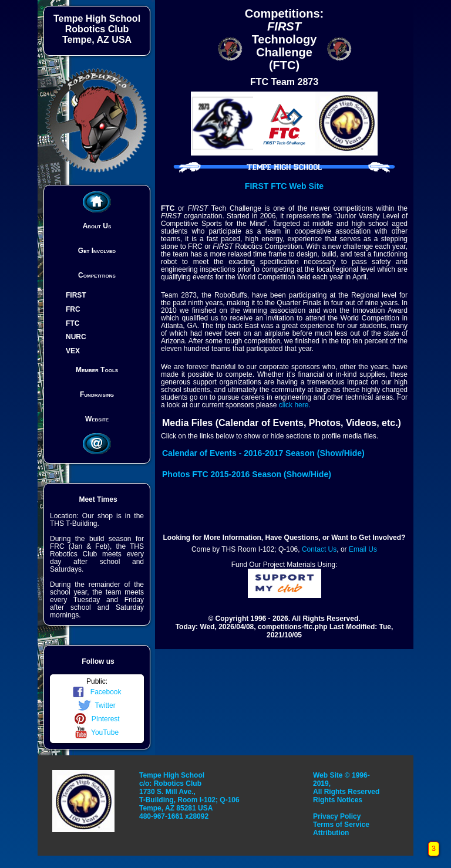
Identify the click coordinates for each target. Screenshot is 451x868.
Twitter (97, 705)
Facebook (97, 692)
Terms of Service (341, 825)
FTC (73, 323)
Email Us (363, 549)
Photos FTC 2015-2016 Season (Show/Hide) (247, 474)
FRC (73, 309)
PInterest (97, 719)
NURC (76, 337)
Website (97, 419)
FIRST (76, 295)
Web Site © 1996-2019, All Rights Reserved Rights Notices (346, 788)
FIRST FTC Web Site (284, 186)
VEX (73, 351)
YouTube (97, 732)
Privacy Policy (337, 816)
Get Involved (97, 251)
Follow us (98, 661)
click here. (295, 405)
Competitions (97, 275)
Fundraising (97, 394)
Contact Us (319, 549)
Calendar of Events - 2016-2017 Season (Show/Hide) (263, 453)
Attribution (331, 833)
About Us (97, 226)
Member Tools (97, 370)
